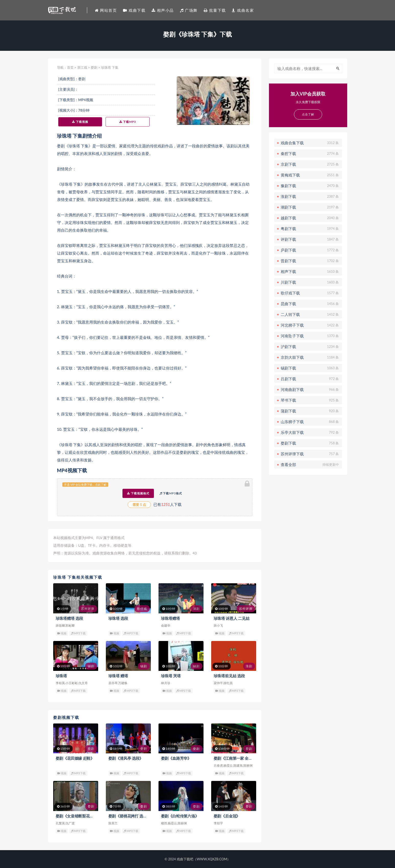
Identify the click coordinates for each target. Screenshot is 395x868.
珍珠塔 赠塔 (118, 676)
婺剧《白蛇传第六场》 (180, 816)
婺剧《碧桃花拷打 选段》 (130, 816)
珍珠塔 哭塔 (171, 676)
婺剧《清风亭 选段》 (126, 758)
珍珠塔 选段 (118, 618)
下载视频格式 (138, 493)
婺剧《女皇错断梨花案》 (77, 816)
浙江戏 (82, 67)
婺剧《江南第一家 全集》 (235, 758)
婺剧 (94, 67)
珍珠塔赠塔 (171, 618)
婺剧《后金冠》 (227, 816)
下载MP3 (128, 122)
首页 (70, 67)
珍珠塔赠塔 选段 (69, 618)
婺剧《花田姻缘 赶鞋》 (75, 758)
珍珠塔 (61, 676)
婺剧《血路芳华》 (176, 758)
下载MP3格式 (171, 493)
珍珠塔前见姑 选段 (229, 676)
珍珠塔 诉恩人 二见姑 (232, 618)
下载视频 (80, 122)
